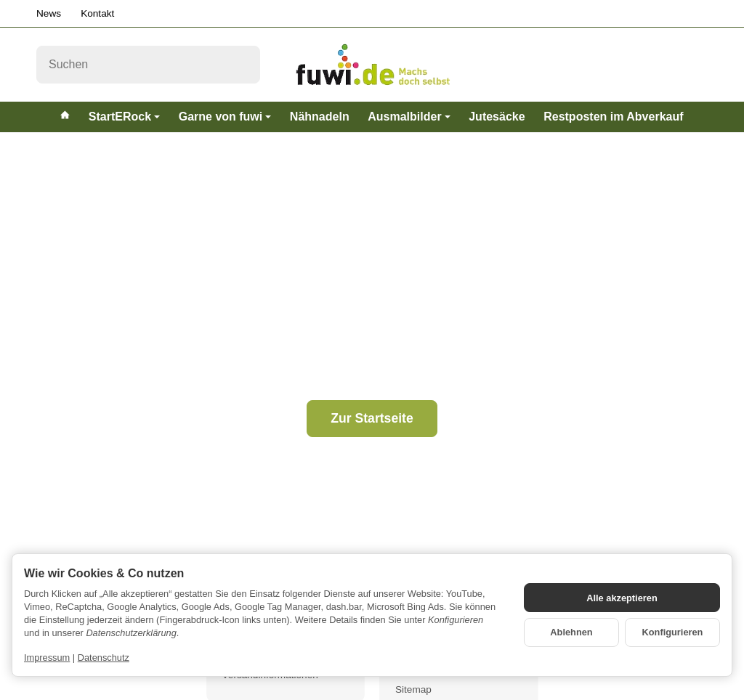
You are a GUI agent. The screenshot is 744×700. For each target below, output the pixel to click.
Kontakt (97, 13)
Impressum (47, 658)
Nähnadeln (320, 117)
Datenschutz (104, 658)
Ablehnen (571, 632)
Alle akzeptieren (622, 598)
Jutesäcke (497, 117)
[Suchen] (148, 65)
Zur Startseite (372, 418)
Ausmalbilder (409, 117)
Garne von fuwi (225, 117)
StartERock (124, 117)
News (49, 13)
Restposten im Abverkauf (613, 117)
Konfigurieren (673, 632)
